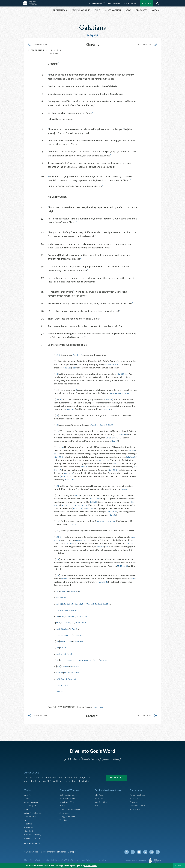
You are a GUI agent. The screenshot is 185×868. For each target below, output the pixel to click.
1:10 (58, 433)
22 (72, 507)
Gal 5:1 (105, 462)
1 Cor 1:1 (78, 593)
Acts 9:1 (66, 507)
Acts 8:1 (65, 643)
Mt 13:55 (70, 674)
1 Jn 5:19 (87, 605)
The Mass (64, 821)
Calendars (134, 803)
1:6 (57, 401)
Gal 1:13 (69, 472)
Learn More (116, 779)
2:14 (56, 455)
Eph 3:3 (84, 637)
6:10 (111, 462)
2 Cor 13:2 (87, 624)
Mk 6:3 (65, 580)
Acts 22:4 (111, 513)
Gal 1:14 (109, 439)
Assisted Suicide (32, 818)
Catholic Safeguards (34, 839)
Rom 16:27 (66, 612)
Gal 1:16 (113, 516)
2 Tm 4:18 (76, 612)
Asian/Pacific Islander (34, 814)
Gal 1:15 (95, 510)
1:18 (58, 539)
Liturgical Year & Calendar (72, 811)
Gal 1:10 (109, 411)
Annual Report (31, 807)
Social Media (136, 811)
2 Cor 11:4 (88, 618)
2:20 (62, 605)
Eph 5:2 (69, 605)
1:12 (58, 488)
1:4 (57, 388)
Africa (27, 800)
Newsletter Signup (138, 807)
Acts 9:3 (94, 662)
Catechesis (30, 832)
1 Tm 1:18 (68, 366)
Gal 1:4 (124, 491)
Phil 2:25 (108, 363)
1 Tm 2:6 (78, 605)
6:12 (60, 395)
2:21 (63, 449)
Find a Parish (114, 3)
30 (73, 668)
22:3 (109, 548)
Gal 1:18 (127, 472)
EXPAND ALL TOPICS (33, 845)
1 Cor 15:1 (70, 637)
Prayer (63, 807)
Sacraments (65, 814)
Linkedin (146, 853)
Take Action (100, 796)
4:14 (76, 366)
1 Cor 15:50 (112, 523)
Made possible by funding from (134, 862)
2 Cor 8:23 (118, 363)
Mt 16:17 (101, 523)
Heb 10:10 (117, 605)
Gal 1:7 (71, 411)
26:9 (85, 507)
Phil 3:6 (118, 439)
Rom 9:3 (95, 427)
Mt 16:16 (121, 567)
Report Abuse (130, 3)
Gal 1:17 (131, 545)
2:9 (63, 674)
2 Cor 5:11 (66, 630)
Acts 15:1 (74, 618)
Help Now (147, 3)
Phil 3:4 (78, 497)
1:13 (58, 497)
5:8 (64, 618)
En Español (93, 35)
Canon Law (29, 829)
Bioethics (29, 825)
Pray (97, 807)
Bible (27, 821)
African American (32, 803)
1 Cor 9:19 (121, 436)
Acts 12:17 (109, 583)
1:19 (58, 577)
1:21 (58, 687)
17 (75, 472)
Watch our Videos (110, 760)
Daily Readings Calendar (105, 3)
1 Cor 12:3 (105, 427)
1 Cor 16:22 (68, 624)
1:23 (58, 693)
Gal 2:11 (77, 478)
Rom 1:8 (110, 401)
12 (67, 599)
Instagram (152, 853)
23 (128, 436)
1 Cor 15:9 (83, 643)
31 (60, 542)
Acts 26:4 (65, 649)
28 (128, 372)
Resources (135, 800)
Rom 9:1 (66, 681)
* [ (55, 353)
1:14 (58, 649)
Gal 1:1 (73, 526)
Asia (26, 811)
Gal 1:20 (69, 545)
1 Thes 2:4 (78, 630)
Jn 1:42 (79, 668)
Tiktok (158, 853)
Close (178, 866)
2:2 (103, 662)
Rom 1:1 (77, 353)
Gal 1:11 (118, 465)
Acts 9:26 (67, 668)
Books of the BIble (68, 800)
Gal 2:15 (58, 459)
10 (61, 401)
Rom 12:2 (97, 605)
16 (81, 507)
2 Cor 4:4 (125, 392)
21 (64, 459)
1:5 (58, 612)
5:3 (76, 624)
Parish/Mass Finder (139, 796)
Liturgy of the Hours (69, 818)
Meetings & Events (103, 803)
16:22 (113, 427)
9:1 (73, 643)
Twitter (129, 853)
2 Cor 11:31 (76, 681)
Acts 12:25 (82, 542)
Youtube (141, 853)
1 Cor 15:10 (84, 662)
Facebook (135, 853)
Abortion (29, 796)
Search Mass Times (68, 803)
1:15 (58, 656)
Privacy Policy (99, 709)
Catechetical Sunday (34, 836)
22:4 (76, 507)
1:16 (58, 523)
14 (83, 478)
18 (90, 507)
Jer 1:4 (72, 656)
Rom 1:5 (73, 662)
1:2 (57, 372)
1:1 (57, 353)
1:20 (58, 681)
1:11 (58, 449)
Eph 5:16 (107, 605)
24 (133, 472)
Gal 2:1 (82, 475)
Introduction (36, 50)
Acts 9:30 (101, 548)
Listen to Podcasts (91, 760)
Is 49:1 (65, 656)
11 (84, 497)
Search (157, 3)
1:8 (57, 427)
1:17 (58, 532)
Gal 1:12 (132, 452)
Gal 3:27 (122, 372)
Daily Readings (95, 3)
